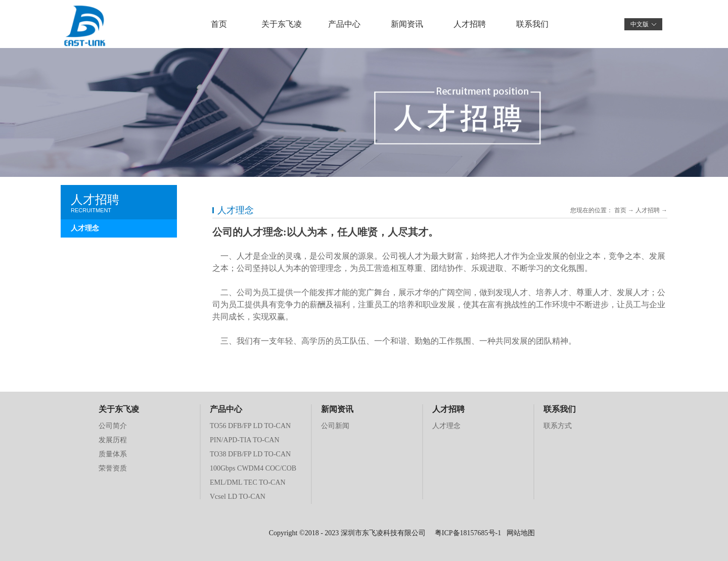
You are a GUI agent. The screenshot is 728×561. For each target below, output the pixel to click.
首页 (219, 24)
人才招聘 (648, 210)
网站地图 (519, 533)
